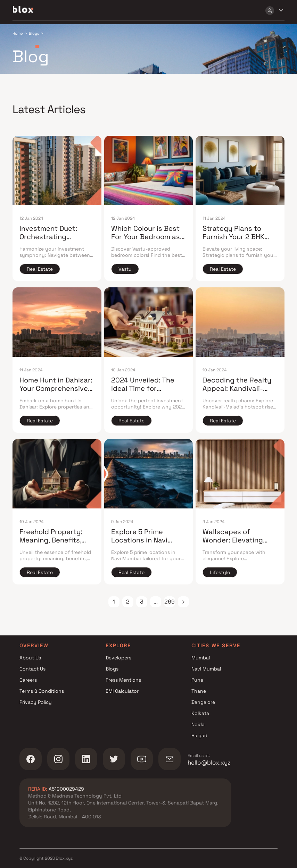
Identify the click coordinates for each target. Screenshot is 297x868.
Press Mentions (123, 680)
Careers (28, 680)
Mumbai (201, 658)
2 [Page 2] (128, 602)
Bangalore (203, 702)
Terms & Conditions (42, 691)
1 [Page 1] (114, 602)
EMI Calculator (122, 691)
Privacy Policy (36, 702)
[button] (183, 602)
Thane (199, 691)
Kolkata (200, 713)
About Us (30, 658)
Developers (118, 658)
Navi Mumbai (206, 669)
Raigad (199, 735)
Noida (198, 724)
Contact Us (32, 669)
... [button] (156, 602)
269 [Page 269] (170, 602)
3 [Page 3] (142, 602)
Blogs (112, 669)
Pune (197, 680)
